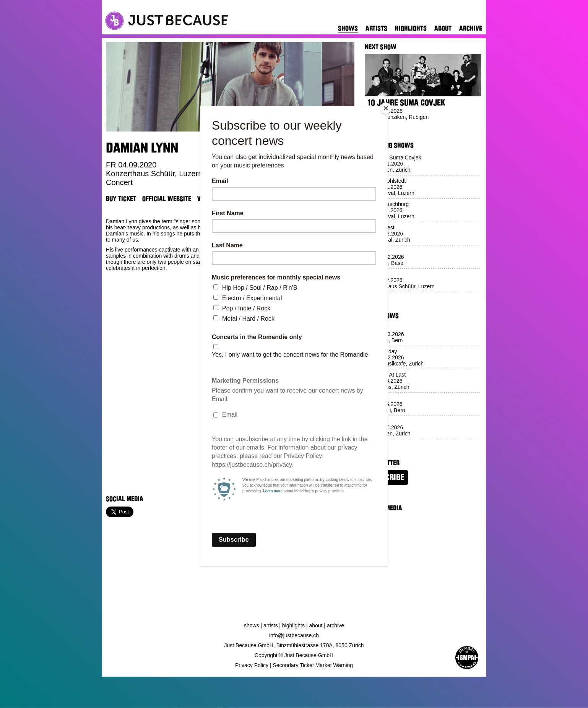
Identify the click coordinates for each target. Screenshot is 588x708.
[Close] (386, 108)
